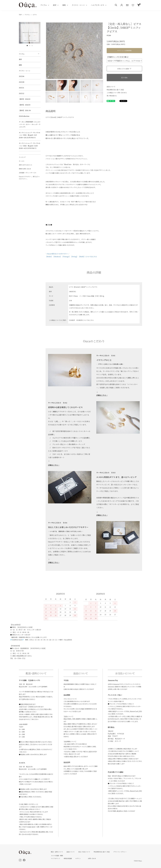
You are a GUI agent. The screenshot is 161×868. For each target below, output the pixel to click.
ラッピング (22, 157)
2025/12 (22, 93)
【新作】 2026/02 (25, 99)
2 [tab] (30, 46)
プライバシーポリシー (120, 852)
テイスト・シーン (78, 5)
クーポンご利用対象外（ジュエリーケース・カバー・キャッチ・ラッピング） (30, 124)
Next (100, 51)
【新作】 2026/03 (25, 105)
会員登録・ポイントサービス (28, 173)
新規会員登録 (68, 858)
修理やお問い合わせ (25, 169)
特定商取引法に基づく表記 (115, 90)
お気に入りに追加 (124, 69)
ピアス (35, 15)
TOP (20, 15)
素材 (55, 5)
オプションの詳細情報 (124, 50)
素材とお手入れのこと (26, 165)
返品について (111, 87)
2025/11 (21, 88)
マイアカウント (56, 858)
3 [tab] (32, 46)
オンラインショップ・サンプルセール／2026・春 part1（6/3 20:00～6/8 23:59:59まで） (30, 135)
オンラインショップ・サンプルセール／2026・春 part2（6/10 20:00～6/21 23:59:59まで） (30, 146)
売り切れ (124, 78)
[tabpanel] (30, 33)
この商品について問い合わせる (117, 93)
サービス (22, 161)
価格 (64, 5)
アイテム (44, 5)
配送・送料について (57, 852)
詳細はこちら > (102, 395)
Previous (49, 51)
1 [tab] (27, 46)
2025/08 (22, 82)
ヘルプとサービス (98, 5)
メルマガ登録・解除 (57, 856)
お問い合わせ (92, 858)
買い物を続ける (112, 96)
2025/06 (22, 76)
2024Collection (24, 116)
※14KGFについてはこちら (85, 320)
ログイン (78, 858)
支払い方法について (84, 852)
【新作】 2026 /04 (26, 110)
